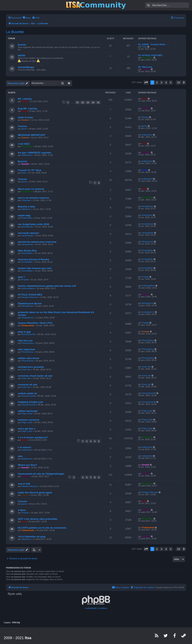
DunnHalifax (27, 253)
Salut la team (25, 117)
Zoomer (25, 120)
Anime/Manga (26, 67)
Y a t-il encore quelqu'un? (33, 437)
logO (144, 144)
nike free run (25, 341)
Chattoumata (28, 325)
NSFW (21, 56)
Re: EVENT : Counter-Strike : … (154, 44)
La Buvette (15, 32)
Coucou (22, 126)
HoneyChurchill (28, 334)
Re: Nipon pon (145, 67)
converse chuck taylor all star (35, 376)
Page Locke (27, 414)
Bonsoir (22, 161)
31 (78, 102)
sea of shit (24, 484)
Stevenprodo (27, 244)
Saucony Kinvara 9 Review (33, 259)
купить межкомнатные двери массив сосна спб (47, 286)
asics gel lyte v (27, 429)
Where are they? (27, 465)
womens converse (28, 420)
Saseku (25, 495)
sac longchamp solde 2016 (33, 224)
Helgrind (146, 69)
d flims (22, 510)
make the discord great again (35, 493)
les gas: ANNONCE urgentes (34, 153)
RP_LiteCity (25, 99)
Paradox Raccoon (30, 297)
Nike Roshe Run (27, 251)
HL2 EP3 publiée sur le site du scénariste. (42, 528)
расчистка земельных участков (37, 242)
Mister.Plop (147, 58)
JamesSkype (27, 236)
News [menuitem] (28, 18)
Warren (145, 117)
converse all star (28, 385)
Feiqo (144, 47)
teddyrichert (147, 135)
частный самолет (28, 233)
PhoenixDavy (27, 343)
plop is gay (24, 332)
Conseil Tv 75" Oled (29, 170)
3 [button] (162, 82)
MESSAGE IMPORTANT (32, 135)
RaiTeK (25, 101)
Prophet (25, 280)
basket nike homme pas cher (35, 268)
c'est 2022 (24, 144)
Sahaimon (26, 209)
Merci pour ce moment (31, 189)
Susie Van (26, 369)
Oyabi (145, 170)
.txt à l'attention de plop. (32, 537)
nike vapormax (26, 349)
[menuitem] (36, 18)
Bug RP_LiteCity (27, 109)
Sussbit (25, 164)
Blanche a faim (27, 207)
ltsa (28, 638)
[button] (146, 82)
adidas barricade (28, 411)
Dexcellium (27, 191)
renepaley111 (28, 318)
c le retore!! (25, 447)
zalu (20, 456)
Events (22, 45)
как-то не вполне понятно (33, 198)
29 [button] (179, 82)
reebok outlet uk (27, 393)
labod (144, 99)
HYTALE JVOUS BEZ (30, 295)
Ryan (24, 173)
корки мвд (24, 215)
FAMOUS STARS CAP (30, 402)
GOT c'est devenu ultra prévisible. (38, 519)
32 (83, 102)
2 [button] (157, 82)
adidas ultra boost (28, 358)
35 (98, 102)
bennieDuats (148, 206)
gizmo (24, 129)
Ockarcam (26, 200)
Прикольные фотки (30, 303)
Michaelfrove (27, 306)
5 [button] (171, 82)
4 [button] (166, 82)
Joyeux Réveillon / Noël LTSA (35, 323)
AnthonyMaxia (28, 288)
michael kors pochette (31, 367)
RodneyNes (27, 218)
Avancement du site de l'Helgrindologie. (41, 474)
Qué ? (21, 277)
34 (93, 102)
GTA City (16, 623)
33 (88, 102)
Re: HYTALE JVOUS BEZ (150, 55)
